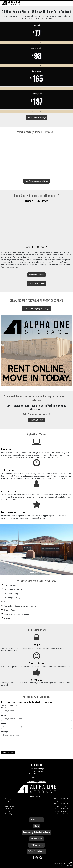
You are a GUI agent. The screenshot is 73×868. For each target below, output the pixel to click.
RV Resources (37, 845)
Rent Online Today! (37, 118)
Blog (37, 826)
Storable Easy (66, 863)
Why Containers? (37, 851)
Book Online (36, 839)
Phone (4, 724)
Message (5, 732)
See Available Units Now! (37, 181)
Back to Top (36, 820)
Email (4, 716)
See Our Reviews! (37, 284)
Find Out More (36, 420)
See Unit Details (36, 275)
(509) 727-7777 (37, 778)
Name (4, 708)
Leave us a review (66, 866)
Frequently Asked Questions (36, 832)
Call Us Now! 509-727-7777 (36, 309)
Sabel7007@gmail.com (37, 782)
